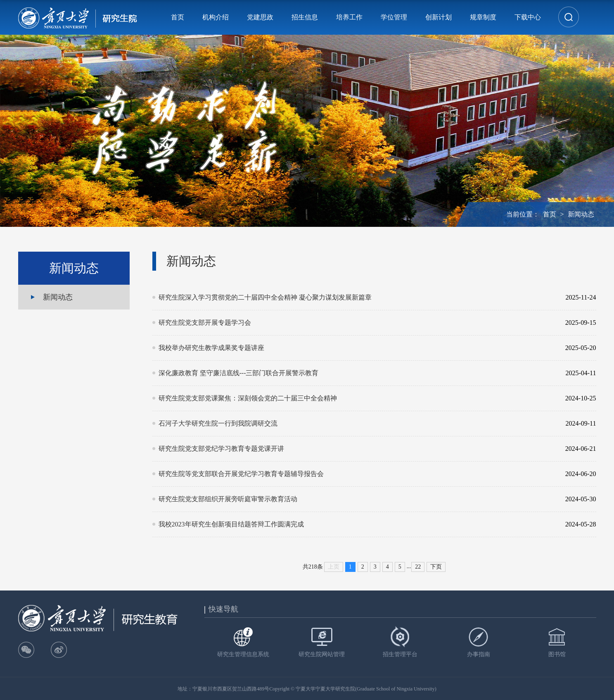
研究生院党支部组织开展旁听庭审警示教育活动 (357, 499)
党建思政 (260, 17)
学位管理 (394, 17)
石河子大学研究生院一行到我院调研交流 (357, 424)
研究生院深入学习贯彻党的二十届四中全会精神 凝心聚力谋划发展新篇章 (357, 298)
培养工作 (349, 17)
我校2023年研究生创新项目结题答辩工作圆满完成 (357, 524)
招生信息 (305, 17)
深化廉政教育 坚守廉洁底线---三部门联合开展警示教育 (357, 373)
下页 (436, 567)
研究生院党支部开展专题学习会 (357, 323)
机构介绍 (216, 17)
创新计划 (439, 17)
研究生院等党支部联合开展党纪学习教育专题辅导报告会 (357, 474)
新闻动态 (581, 214)
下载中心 (528, 17)
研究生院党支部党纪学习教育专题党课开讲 (357, 449)
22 (418, 567)
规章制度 (483, 17)
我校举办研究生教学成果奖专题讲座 (357, 348)
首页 (178, 17)
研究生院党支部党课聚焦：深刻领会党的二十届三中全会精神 (357, 398)
